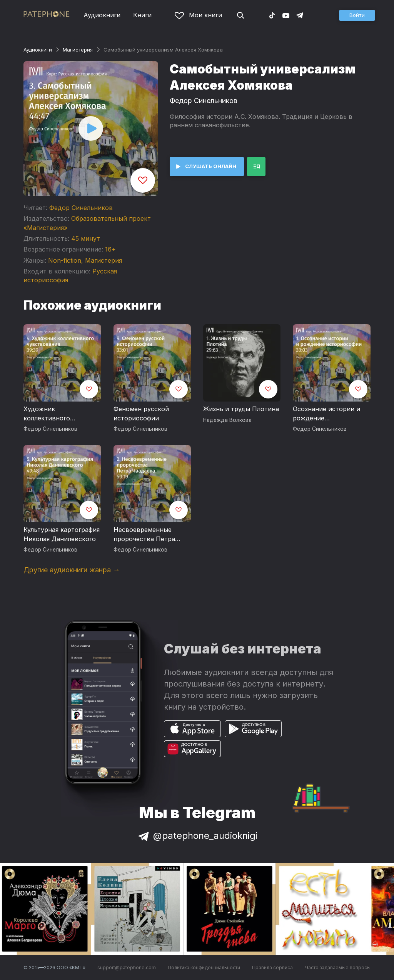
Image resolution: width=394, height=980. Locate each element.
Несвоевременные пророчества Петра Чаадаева (144, 535)
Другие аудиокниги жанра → (72, 570)
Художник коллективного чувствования (47, 414)
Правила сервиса (272, 967)
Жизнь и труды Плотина (241, 409)
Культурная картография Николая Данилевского (62, 534)
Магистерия (78, 50)
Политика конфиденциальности (204, 967)
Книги (142, 15)
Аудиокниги (102, 15)
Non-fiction (65, 260)
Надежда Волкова (227, 420)
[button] (357, 15)
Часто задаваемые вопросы (338, 967)
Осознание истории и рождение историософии (326, 414)
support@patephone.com (127, 967)
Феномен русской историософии (141, 413)
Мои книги (198, 15)
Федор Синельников (81, 208)
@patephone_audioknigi (197, 836)
